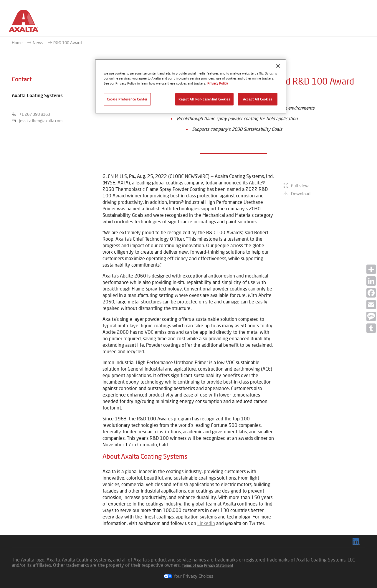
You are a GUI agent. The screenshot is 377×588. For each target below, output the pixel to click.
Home (17, 43)
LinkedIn (206, 523)
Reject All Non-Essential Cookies (204, 99)
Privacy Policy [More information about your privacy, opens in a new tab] (218, 83)
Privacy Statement (219, 565)
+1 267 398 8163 (35, 114)
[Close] (278, 66)
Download (301, 233)
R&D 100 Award (68, 43)
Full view (300, 225)
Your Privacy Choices (188, 576)
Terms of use (192, 565)
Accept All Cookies (258, 99)
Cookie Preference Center (127, 99)
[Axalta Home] (24, 23)
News (38, 43)
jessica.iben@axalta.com (41, 121)
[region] (191, 86)
